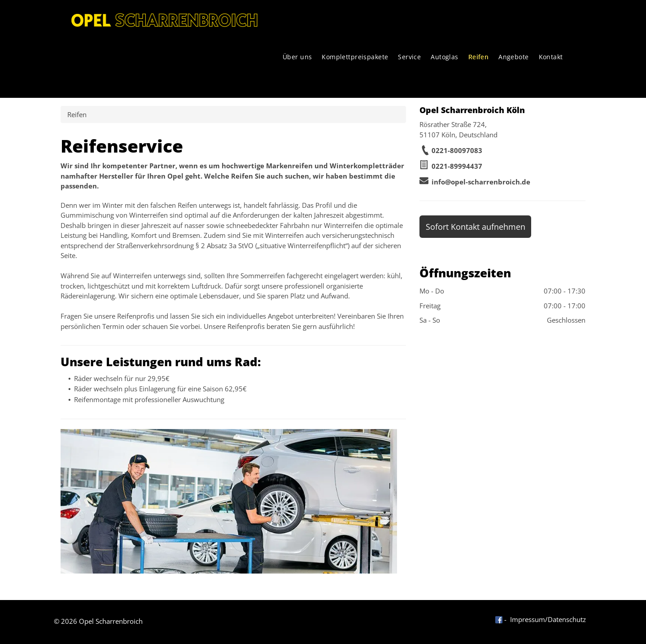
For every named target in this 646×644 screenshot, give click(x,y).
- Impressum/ (526, 619)
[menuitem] (298, 57)
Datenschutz (567, 619)
